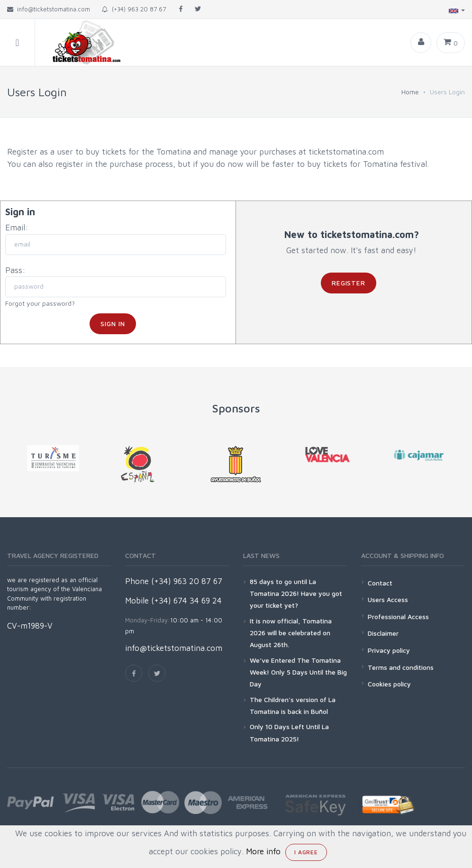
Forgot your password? (40, 303)
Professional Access (398, 617)
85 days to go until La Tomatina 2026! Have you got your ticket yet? (296, 593)
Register (349, 283)
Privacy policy (389, 650)
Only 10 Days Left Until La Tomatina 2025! (289, 732)
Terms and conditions (401, 667)
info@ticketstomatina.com (174, 648)
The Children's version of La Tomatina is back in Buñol (293, 705)
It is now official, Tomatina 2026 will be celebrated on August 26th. (291, 633)
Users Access (388, 599)
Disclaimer (383, 633)
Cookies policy (389, 684)
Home (410, 92)
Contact (380, 583)
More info (263, 851)
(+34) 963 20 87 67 (134, 9)
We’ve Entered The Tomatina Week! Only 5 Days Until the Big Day (298, 672)
